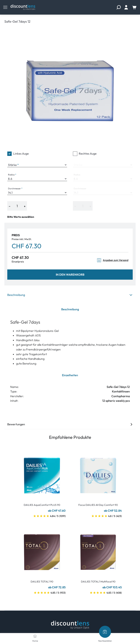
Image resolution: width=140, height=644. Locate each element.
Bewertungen (70, 424)
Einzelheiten (70, 375)
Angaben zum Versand (113, 260)
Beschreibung (70, 295)
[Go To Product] (42, 473)
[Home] (35, 636)
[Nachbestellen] (105, 632)
